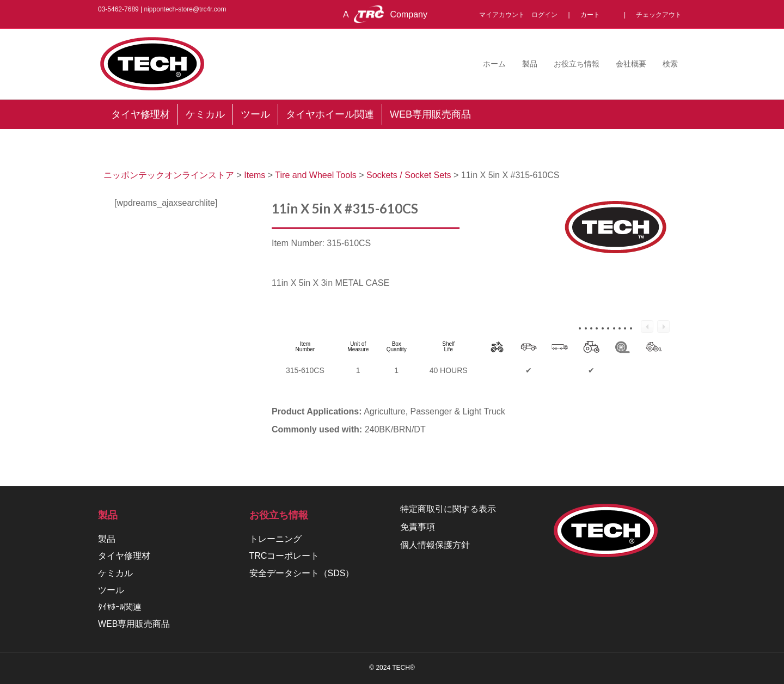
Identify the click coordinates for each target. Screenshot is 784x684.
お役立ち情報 (577, 64)
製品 (530, 64)
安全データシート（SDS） (302, 573)
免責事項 (418, 527)
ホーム (494, 64)
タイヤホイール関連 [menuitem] (330, 114)
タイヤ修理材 (124, 556)
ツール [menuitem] (255, 114)
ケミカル (115, 573)
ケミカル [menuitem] (205, 114)
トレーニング (275, 539)
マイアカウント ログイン (522, 15)
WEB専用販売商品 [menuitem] (430, 114)
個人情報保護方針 (435, 545)
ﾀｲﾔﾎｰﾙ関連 (120, 607)
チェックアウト (659, 15)
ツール (111, 590)
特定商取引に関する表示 (448, 509)
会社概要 (631, 64)
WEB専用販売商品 (134, 624)
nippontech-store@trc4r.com (185, 9)
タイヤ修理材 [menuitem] (140, 114)
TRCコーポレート (284, 556)
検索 (670, 64)
